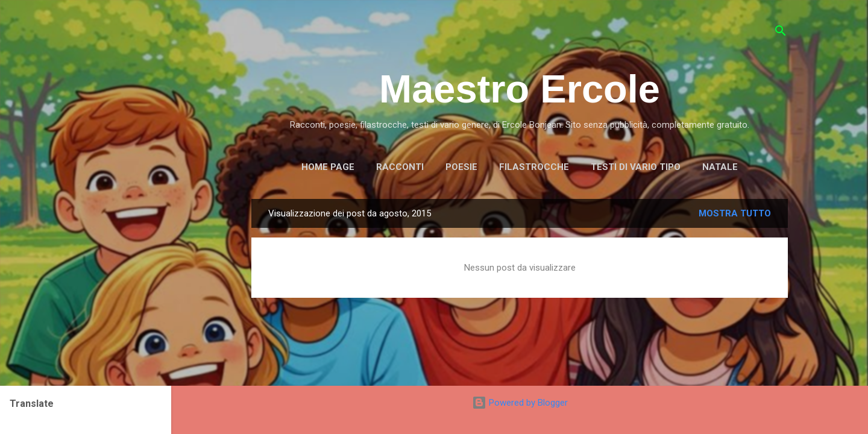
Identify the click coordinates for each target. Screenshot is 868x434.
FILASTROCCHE (534, 167)
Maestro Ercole (520, 89)
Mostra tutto (735, 213)
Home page (328, 167)
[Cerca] (781, 33)
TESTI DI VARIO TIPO (636, 167)
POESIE (461, 167)
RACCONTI (400, 167)
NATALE (720, 167)
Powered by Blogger (520, 403)
